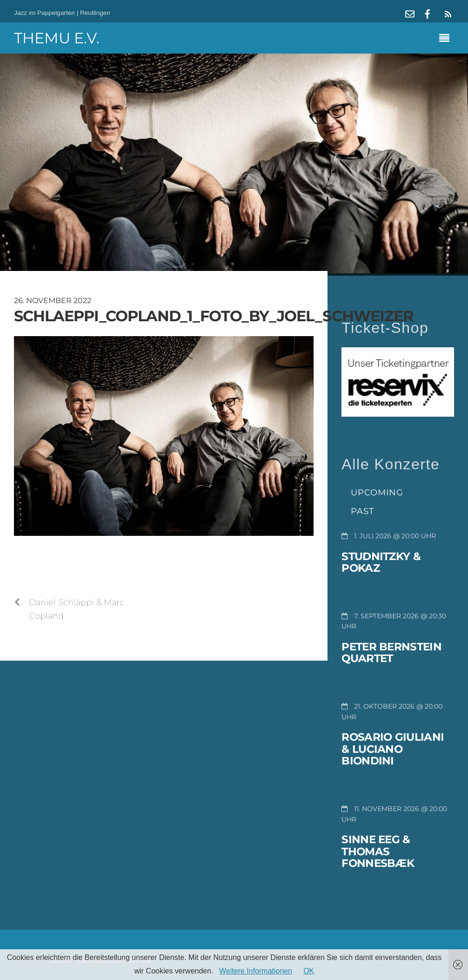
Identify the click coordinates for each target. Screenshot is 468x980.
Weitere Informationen (256, 971)
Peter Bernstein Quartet (391, 653)
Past (362, 511)
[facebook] (428, 13)
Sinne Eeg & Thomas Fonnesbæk (378, 851)
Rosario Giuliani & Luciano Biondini (393, 749)
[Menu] (447, 39)
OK (309, 971)
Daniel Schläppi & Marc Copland (69, 608)
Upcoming (377, 492)
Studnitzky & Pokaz (381, 562)
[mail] (410, 13)
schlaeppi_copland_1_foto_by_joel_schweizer (214, 316)
